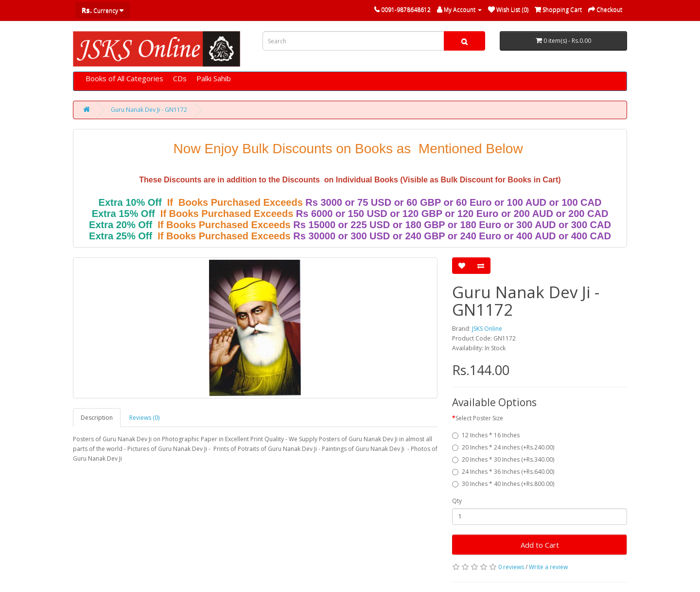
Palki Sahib (214, 78)
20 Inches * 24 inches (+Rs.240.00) (503, 447)
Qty (457, 501)
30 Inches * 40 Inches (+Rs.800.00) (503, 484)
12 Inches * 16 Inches (486, 435)
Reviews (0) (144, 418)
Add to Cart (540, 545)
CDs (180, 78)
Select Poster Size (479, 418)
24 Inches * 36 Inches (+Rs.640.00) (503, 472)
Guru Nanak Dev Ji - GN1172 (149, 110)
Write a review (548, 567)
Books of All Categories (124, 78)
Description (97, 418)
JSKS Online (487, 329)
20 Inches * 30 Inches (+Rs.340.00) (503, 459)
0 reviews (511, 567)
